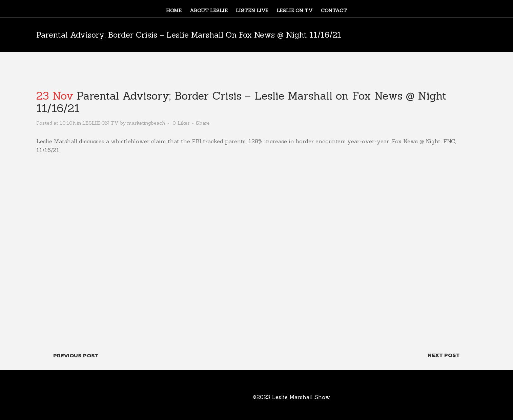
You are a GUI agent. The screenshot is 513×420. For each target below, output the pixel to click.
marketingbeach (146, 123)
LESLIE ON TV (100, 123)
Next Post (444, 355)
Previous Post (76, 355)
